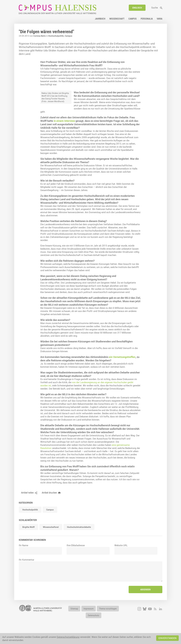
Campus (68, 36)
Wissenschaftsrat (51, 540)
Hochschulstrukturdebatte (79, 540)
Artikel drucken (49, 506)
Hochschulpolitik (30, 523)
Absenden (145, 603)
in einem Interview (126, 121)
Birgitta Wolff (28, 540)
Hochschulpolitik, (56, 36)
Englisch (137, 8)
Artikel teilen (27, 506)
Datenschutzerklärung (68, 637)
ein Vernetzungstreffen (122, 370)
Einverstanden (167, 638)
